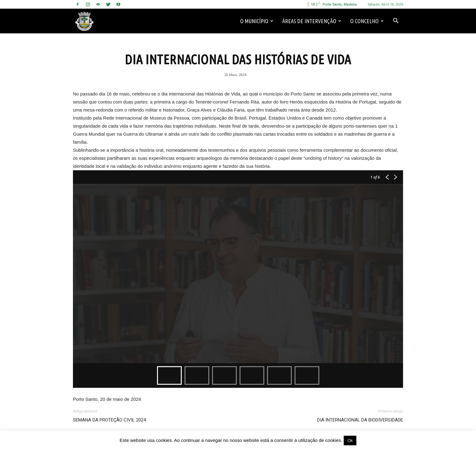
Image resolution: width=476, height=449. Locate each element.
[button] (396, 21)
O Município (257, 21)
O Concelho (367, 21)
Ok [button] (350, 441)
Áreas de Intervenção (312, 21)
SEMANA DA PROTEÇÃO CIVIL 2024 (109, 420)
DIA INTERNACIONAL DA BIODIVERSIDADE (360, 420)
